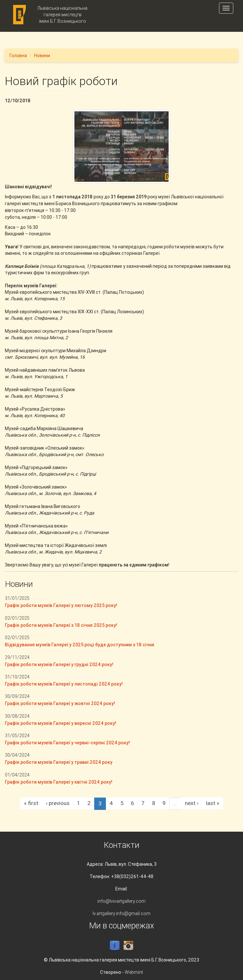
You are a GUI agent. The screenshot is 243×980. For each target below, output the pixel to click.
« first (31, 803)
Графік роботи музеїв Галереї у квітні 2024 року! (59, 782)
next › (192, 803)
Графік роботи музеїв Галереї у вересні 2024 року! (61, 723)
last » (213, 803)
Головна (18, 56)
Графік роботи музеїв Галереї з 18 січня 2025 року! (61, 625)
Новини (42, 56)
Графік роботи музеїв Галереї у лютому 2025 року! (61, 605)
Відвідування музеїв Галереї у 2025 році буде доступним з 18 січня (80, 645)
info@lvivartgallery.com (122, 901)
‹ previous (58, 803)
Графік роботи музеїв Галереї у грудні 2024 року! (59, 664)
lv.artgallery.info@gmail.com (122, 913)
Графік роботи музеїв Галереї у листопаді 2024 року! (64, 684)
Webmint (134, 972)
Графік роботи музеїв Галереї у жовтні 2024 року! (60, 703)
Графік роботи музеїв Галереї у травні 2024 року (59, 762)
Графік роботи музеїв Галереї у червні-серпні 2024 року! (67, 743)
